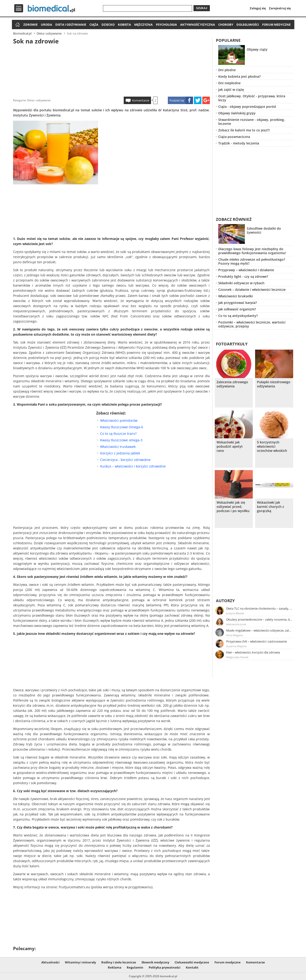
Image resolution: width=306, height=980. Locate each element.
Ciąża (94, 25)
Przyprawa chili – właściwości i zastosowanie (257, 641)
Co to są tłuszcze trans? (118, 434)
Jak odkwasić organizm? (237, 309)
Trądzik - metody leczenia (239, 143)
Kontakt (192, 967)
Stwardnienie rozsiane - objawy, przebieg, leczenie (251, 122)
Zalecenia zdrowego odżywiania (232, 384)
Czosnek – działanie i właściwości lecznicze (252, 290)
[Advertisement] (111, 70)
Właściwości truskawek (118, 447)
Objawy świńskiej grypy (237, 113)
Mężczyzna (143, 25)
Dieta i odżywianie (71, 25)
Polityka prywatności (165, 967)
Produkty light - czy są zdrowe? (243, 276)
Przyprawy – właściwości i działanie (246, 270)
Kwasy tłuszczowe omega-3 (121, 440)
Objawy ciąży (257, 49)
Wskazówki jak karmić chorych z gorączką (271, 507)
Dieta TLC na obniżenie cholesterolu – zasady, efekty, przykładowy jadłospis (259, 608)
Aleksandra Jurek (236, 624)
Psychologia (166, 25)
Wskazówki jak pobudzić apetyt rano (230, 446)
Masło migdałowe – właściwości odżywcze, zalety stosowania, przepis (259, 630)
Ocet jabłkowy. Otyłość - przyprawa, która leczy (252, 98)
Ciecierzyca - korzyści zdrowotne (125, 460)
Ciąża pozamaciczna (234, 137)
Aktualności (50, 962)
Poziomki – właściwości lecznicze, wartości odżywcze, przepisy (252, 324)
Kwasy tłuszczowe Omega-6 (122, 427)
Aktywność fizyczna (198, 25)
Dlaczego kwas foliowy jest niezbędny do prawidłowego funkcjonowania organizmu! (252, 251)
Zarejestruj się (280, 8)
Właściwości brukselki (236, 296)
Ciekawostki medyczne (192, 962)
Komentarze (141, 100)
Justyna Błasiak (235, 613)
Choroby (226, 25)
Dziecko (108, 25)
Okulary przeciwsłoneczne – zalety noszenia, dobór (259, 619)
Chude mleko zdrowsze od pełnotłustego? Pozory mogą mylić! (252, 261)
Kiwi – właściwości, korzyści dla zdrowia (253, 652)
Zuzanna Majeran (237, 646)
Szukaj (202, 8)
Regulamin (135, 967)
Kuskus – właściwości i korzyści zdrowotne (133, 466)
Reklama (115, 967)
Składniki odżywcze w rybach (241, 283)
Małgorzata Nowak (237, 657)
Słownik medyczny (155, 962)
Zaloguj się (258, 8)
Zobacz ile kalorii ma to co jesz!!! (244, 130)
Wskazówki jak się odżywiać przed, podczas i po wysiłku (233, 507)
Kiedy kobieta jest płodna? (239, 76)
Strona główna (17, 25)
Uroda (46, 25)
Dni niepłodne (229, 83)
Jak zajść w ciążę (231, 90)
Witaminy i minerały (80, 962)
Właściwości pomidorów (119, 420)
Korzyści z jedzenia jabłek (120, 453)
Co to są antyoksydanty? (238, 316)
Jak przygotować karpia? (237, 303)
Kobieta (124, 25)
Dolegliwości (248, 25)
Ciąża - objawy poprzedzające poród (247, 107)
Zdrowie (30, 25)
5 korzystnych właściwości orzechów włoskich (272, 446)
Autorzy (225, 601)
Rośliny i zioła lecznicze (119, 962)
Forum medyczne (276, 25)
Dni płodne (227, 70)
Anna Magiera (234, 635)
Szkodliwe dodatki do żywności (264, 230)
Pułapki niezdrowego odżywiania (274, 384)
